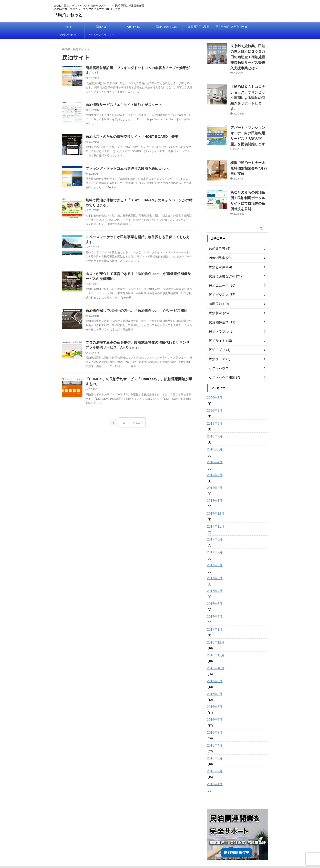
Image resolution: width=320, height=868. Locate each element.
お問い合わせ (68, 35)
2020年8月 (214, 375)
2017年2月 (214, 594)
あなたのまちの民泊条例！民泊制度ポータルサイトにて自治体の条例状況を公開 (249, 181)
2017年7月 (214, 529)
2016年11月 (215, 632)
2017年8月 (214, 516)
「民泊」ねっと (68, 15)
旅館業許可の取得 (199, 27)
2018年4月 (214, 439)
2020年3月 (214, 388)
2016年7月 (214, 684)
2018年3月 (214, 452)
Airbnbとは (133, 27)
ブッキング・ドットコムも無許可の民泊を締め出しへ (125, 170)
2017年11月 (215, 504)
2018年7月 (214, 413)
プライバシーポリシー (101, 35)
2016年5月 (214, 710)
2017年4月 (214, 568)
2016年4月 (214, 722)
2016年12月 (215, 619)
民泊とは (101, 27)
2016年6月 (214, 697)
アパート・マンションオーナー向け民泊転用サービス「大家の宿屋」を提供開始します (249, 122)
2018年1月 (214, 478)
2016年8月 (214, 671)
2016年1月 (214, 761)
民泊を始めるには (166, 27)
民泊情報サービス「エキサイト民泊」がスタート (121, 106)
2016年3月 (214, 735)
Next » (137, 427)
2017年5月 (214, 555)
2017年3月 (214, 581)
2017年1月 (214, 607)
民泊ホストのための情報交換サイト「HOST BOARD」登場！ (131, 138)
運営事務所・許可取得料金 (231, 27)
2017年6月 (214, 542)
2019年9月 (214, 400)
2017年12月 (215, 491)
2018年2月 (214, 465)
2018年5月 (214, 426)
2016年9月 (214, 658)
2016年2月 (214, 748)
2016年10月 (215, 645)
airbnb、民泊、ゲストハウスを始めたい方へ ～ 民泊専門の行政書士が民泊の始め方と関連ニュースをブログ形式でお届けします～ (160, 849)
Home (68, 27)
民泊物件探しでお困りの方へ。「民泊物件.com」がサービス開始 (133, 315)
